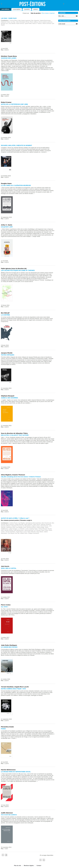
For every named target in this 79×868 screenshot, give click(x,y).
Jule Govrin (5, 566)
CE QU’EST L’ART (7, 227)
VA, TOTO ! (5, 607)
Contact (39, 866)
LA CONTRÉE (5, 315)
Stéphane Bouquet (8, 396)
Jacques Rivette (7, 353)
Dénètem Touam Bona (9, 56)
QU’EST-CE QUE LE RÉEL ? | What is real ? (15, 518)
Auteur (47, 13)
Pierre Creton (6, 605)
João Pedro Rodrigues (9, 645)
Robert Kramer (6, 102)
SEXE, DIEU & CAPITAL (9, 568)
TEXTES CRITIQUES (8, 355)
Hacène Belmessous (8, 770)
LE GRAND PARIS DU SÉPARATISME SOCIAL (16, 772)
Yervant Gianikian (7, 687)
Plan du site (18, 866)
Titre (43, 13)
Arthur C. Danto (7, 225)
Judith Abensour (7, 813)
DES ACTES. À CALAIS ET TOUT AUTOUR (15, 435)
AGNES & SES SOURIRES (9, 398)
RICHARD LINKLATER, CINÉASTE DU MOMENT (16, 145)
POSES (3, 729)
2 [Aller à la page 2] (6, 855)
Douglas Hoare (6, 183)
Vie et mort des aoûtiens (9, 815)
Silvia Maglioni (6, 475)
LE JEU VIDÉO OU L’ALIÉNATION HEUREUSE (16, 185)
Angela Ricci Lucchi (22, 687)
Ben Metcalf (5, 313)
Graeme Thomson (19, 475)
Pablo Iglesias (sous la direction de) (14, 268)
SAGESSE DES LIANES (9, 58)
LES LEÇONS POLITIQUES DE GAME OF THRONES (18, 270)
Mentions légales (29, 866)
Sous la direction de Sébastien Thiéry (14, 433)
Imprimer (52, 13)
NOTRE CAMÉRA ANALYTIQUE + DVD (13, 689)
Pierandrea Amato (7, 727)
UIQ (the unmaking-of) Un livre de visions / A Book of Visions (21, 477)
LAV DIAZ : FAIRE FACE (9, 18)
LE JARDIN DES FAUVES (9, 647)
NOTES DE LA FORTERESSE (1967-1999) (14, 104)
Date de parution (36, 13)
